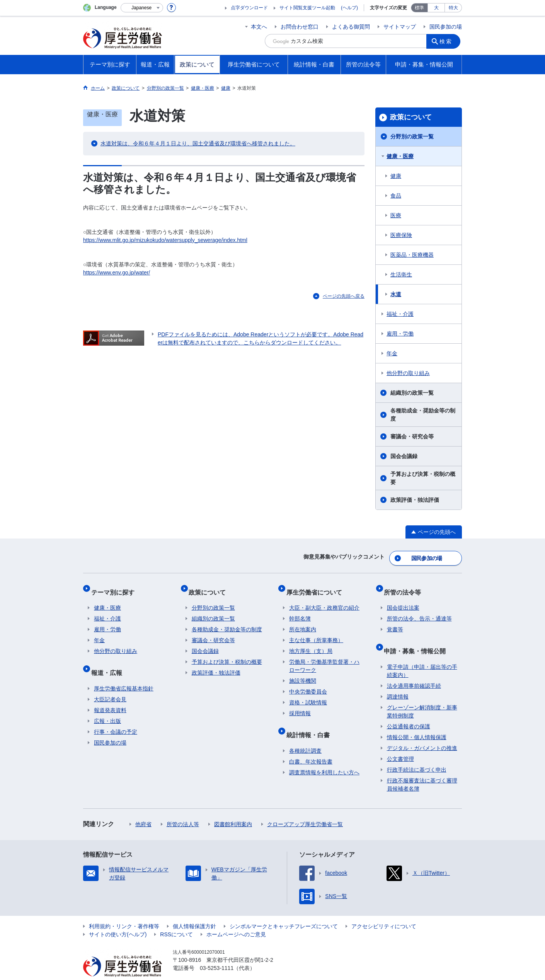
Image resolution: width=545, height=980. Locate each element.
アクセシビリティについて (384, 911)
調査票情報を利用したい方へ (324, 757)
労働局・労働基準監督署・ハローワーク (324, 657)
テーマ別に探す (116, 586)
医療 (396, 215)
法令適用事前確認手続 (414, 671)
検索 (448, 41)
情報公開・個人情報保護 (417, 722)
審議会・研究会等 (412, 436)
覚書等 (395, 621)
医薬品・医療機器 (412, 255)
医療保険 (401, 235)
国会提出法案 (403, 599)
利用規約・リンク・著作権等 (124, 911)
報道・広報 (109, 660)
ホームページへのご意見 (236, 919)
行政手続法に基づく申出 (417, 755)
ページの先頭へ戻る (344, 296)
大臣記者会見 (110, 684)
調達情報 (398, 682)
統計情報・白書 (311, 723)
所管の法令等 (405, 586)
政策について (411, 117)
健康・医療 (400, 156)
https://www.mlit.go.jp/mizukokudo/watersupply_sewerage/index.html (165, 240)
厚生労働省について (317, 586)
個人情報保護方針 (194, 911)
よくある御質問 (351, 27)
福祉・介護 (400, 314)
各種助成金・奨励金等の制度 (423, 415)
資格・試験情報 (308, 694)
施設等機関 (303, 672)
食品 (396, 196)
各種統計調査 (305, 736)
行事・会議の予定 (116, 717)
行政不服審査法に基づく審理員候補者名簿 (422, 770)
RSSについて (176, 919)
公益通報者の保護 (409, 711)
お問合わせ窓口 (300, 27)
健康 (396, 176)
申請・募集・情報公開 (418, 639)
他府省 (143, 809)
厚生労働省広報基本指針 (124, 673)
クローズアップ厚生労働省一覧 (305, 809)
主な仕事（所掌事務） (316, 632)
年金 (392, 353)
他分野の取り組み (408, 373)
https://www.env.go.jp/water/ (117, 273)
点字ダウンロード (249, 8)
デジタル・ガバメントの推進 (422, 733)
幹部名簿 (300, 610)
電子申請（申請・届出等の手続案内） (422, 656)
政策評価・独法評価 (415, 500)
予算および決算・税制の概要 (423, 478)
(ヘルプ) (349, 8)
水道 (396, 294)
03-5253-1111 (217, 953)
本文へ (259, 27)
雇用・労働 (400, 334)
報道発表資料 (110, 695)
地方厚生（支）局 (311, 643)
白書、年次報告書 (311, 747)
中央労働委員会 (308, 683)
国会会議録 (404, 456)
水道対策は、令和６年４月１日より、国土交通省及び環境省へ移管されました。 (198, 143)
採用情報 (300, 705)
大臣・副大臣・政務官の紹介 (324, 599)
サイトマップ (400, 27)
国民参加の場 (446, 27)
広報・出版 (107, 706)
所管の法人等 (183, 809)
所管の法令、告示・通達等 (419, 610)
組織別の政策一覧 (412, 393)
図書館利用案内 (233, 809)
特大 (453, 8)
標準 (419, 8)
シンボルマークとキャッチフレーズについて (284, 911)
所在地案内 (303, 621)
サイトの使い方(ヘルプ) (118, 919)
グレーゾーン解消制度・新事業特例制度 (422, 696)
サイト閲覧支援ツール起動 (307, 8)
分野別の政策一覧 (412, 136)
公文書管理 (400, 744)
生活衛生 (401, 274)
